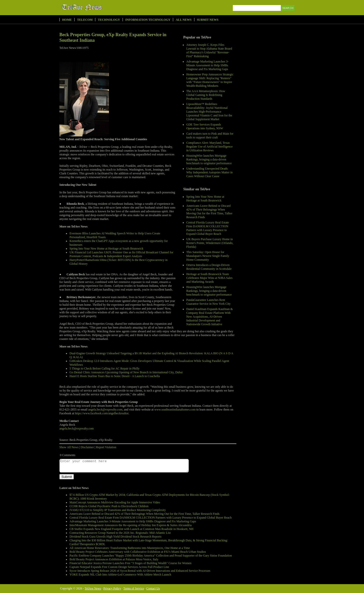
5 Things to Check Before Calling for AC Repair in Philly (105, 369)
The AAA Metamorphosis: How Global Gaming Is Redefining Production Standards (206, 95)
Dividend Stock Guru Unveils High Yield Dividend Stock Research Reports (116, 537)
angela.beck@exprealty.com (105, 410)
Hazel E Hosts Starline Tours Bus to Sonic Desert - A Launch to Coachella (115, 376)
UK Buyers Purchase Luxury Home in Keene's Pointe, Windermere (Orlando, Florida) (210, 243)
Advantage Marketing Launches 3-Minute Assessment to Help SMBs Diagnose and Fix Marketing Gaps (207, 65)
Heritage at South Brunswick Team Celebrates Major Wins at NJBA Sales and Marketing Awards (209, 278)
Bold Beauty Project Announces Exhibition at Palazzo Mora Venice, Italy (114, 559)
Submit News (208, 20)
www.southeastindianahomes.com (175, 410)
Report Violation (106, 447)
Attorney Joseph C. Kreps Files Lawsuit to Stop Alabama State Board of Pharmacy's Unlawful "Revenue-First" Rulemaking (209, 50)
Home (67, 20)
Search (288, 14)
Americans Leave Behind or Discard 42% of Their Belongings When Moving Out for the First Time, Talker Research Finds (209, 211)
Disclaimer (87, 447)
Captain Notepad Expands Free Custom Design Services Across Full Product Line (119, 567)
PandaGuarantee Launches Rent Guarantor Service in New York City (208, 302)
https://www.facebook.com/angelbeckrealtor (102, 413)
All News (184, 20)
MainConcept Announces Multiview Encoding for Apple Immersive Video (115, 502)
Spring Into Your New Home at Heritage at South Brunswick (205, 199)
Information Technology (148, 20)
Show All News (69, 447)
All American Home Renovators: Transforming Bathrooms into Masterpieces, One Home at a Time (130, 548)
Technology (109, 20)
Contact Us (153, 588)
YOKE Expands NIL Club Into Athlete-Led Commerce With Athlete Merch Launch (120, 575)
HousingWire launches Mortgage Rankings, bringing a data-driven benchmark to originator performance (209, 159)
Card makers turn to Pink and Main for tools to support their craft (210, 136)
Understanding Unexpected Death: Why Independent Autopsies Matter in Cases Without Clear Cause (209, 172)
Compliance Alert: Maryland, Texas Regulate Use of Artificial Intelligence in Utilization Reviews (209, 147)
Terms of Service (134, 588)
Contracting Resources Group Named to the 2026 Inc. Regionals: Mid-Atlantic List (120, 533)
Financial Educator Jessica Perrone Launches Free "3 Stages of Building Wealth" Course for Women (130, 563)
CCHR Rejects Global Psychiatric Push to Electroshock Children (109, 506)
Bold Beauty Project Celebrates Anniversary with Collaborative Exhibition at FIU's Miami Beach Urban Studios (138, 552)
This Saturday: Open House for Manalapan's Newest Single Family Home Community (208, 256)
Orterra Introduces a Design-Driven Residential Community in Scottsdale (209, 267)
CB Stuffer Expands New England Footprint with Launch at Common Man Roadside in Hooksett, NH (131, 529)
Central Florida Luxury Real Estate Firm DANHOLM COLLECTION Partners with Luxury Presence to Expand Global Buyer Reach (208, 228)
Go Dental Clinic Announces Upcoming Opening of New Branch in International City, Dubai (126, 372)
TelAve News (97, 7)
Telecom (85, 20)
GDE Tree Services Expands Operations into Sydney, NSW (205, 126)
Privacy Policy (112, 588)
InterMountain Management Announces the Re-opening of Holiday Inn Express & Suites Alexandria (131, 525)
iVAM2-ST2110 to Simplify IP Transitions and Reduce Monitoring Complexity (118, 510)
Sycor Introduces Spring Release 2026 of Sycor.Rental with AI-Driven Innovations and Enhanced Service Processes (140, 571)
